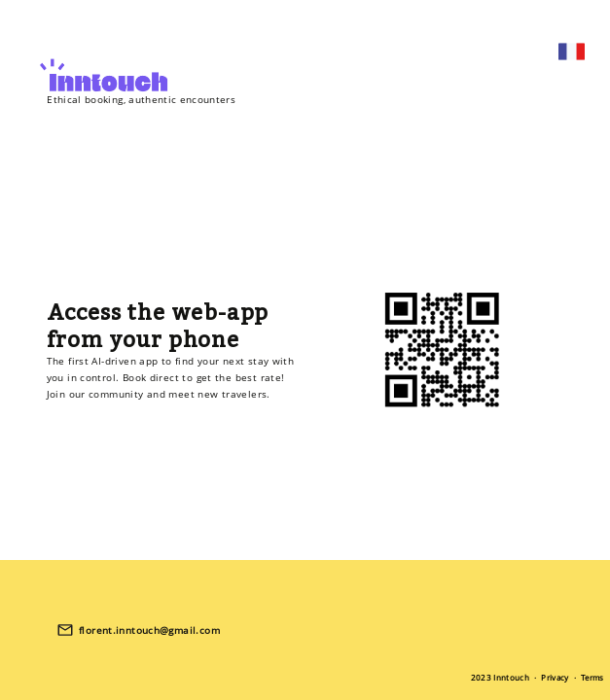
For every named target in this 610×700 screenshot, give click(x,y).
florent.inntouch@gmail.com (149, 630)
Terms (592, 677)
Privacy (555, 677)
